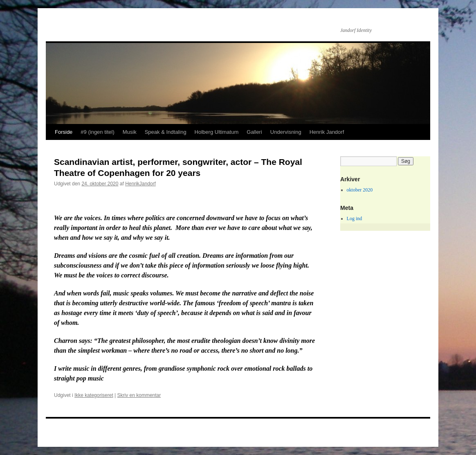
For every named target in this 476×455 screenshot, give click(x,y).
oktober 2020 (360, 190)
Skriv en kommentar (139, 395)
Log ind (355, 218)
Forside (64, 132)
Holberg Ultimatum (217, 132)
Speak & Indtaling (166, 132)
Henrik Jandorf (327, 132)
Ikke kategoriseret (94, 395)
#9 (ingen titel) (97, 132)
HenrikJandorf (140, 184)
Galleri (254, 132)
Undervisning (286, 132)
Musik (130, 132)
